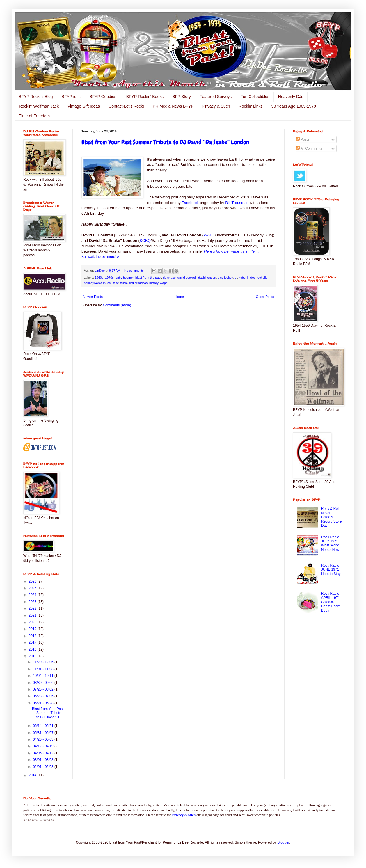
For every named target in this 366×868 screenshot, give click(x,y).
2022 (33, 608)
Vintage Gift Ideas (84, 106)
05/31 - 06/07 (44, 733)
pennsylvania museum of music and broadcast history (121, 283)
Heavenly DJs (291, 97)
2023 (33, 602)
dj (236, 278)
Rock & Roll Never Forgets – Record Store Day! (332, 517)
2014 (33, 775)
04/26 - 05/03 (44, 739)
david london (207, 278)
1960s (99, 278)
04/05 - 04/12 (44, 753)
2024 (33, 595)
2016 (33, 649)
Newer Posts (93, 297)
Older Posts (265, 297)
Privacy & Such (216, 106)
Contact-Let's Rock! (126, 106)
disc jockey (225, 278)
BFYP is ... (71, 97)
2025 (33, 588)
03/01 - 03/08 (44, 760)
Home (179, 297)
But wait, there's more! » (100, 257)
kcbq (242, 278)
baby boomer (125, 278)
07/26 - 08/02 (44, 689)
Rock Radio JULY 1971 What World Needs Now (330, 543)
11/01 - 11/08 (44, 669)
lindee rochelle (257, 278)
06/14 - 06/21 (44, 726)
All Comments (309, 148)
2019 (33, 629)
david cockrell (187, 278)
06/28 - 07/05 (44, 696)
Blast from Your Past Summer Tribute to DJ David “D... (48, 713)
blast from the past (148, 278)
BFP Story (182, 97)
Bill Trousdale (237, 203)
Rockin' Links (251, 106)
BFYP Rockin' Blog (36, 97)
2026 (33, 581)
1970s (109, 278)
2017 (33, 642)
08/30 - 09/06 (44, 683)
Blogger (284, 842)
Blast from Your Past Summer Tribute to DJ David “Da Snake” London (165, 142)
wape (164, 283)
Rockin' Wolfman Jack (39, 106)
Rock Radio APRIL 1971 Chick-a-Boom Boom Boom (331, 602)
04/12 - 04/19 (44, 746)
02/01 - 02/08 (44, 767)
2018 (33, 636)
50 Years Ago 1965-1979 (294, 106)
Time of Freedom (34, 116)
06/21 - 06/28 (44, 703)
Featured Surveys (216, 97)
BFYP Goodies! (103, 97)
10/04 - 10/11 (44, 676)
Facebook (190, 203)
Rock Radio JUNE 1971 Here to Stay (331, 570)
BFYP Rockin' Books (145, 97)
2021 (33, 615)
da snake (169, 278)
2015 (33, 656)
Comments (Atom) (117, 305)
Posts (303, 139)
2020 (33, 622)
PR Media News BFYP (173, 106)
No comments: (135, 271)
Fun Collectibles (255, 97)
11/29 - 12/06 (44, 662)
